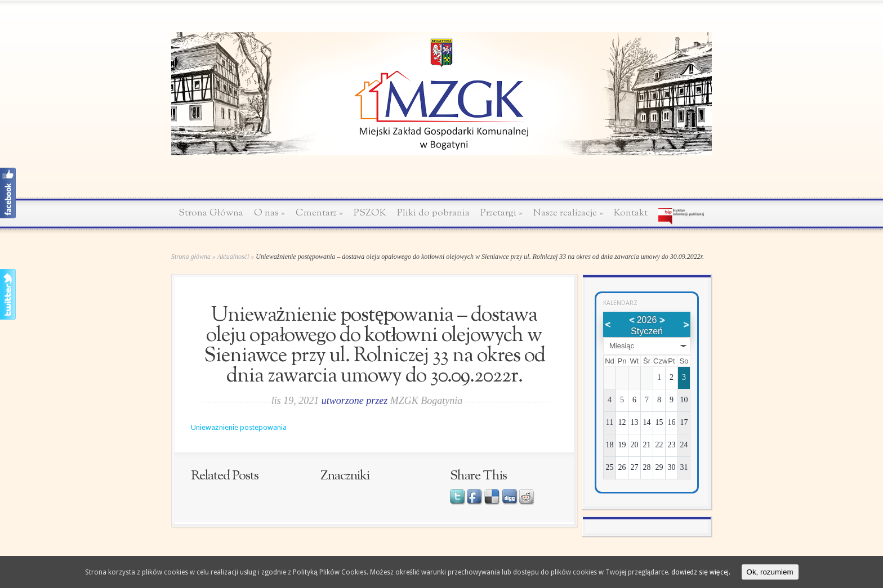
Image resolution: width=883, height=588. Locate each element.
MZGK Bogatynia (427, 401)
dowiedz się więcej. (701, 572)
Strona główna (191, 257)
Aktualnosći (233, 257)
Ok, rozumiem (770, 572)
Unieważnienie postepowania (239, 427)
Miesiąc (622, 346)
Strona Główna (211, 213)
